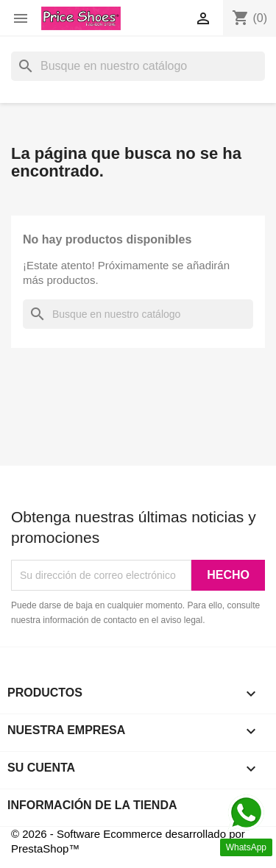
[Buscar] (138, 66)
